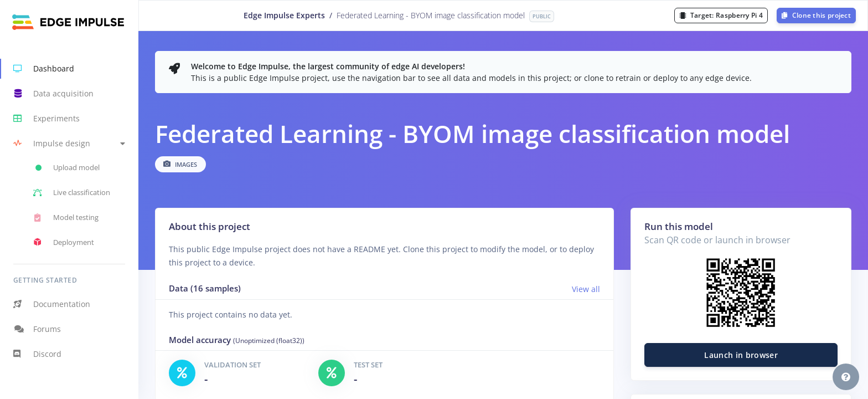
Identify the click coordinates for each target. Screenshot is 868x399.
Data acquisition (53, 94)
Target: (721, 15)
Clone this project (816, 15)
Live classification (72, 193)
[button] (69, 143)
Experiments (46, 119)
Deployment (64, 242)
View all (586, 289)
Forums (37, 329)
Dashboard (44, 69)
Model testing (66, 218)
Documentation (52, 304)
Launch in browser (741, 355)
